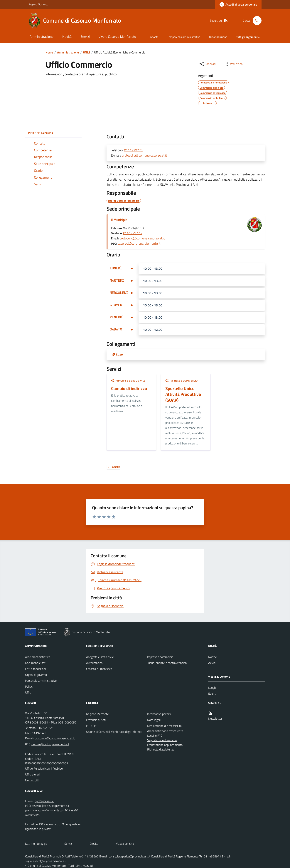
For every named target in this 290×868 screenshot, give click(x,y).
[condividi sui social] (208, 64)
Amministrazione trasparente (165, 731)
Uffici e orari (32, 774)
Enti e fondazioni (35, 669)
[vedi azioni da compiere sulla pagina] (234, 64)
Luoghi (212, 688)
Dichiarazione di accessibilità (164, 726)
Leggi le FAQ (155, 736)
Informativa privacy (159, 714)
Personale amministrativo (41, 681)
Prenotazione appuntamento (165, 745)
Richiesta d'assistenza (161, 749)
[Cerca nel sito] (256, 21)
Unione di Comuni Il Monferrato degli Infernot (114, 732)
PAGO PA (92, 726)
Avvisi (212, 663)
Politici (29, 686)
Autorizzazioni (95, 663)
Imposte (154, 37)
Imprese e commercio (181, 381)
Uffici (86, 52)
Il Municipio (119, 220)
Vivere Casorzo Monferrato (117, 37)
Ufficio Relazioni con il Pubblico (44, 768)
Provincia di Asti (96, 720)
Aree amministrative (38, 657)
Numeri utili (32, 780)
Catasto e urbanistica (99, 669)
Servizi (85, 37)
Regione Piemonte (38, 4)
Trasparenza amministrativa (184, 37)
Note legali (154, 720)
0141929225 (133, 150)
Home (49, 52)
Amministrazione (42, 37)
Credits (94, 844)
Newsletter (215, 718)
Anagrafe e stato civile (128, 381)
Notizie (213, 657)
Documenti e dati (36, 663)
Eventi (212, 694)
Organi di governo (36, 675)
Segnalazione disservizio (162, 740)
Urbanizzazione (218, 37)
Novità (67, 37)
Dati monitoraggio (36, 844)
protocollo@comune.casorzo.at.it (144, 155)
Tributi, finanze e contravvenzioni (167, 663)
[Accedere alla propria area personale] (238, 4)
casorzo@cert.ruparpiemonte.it (139, 243)
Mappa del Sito (125, 844)
